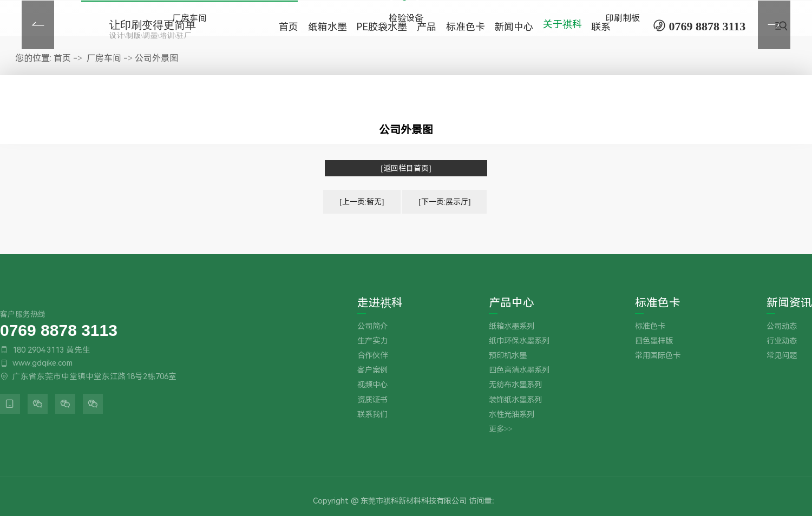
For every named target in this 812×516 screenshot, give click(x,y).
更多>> (501, 429)
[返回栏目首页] (406, 168)
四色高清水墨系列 (519, 370)
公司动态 (782, 326)
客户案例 (372, 370)
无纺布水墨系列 (515, 385)
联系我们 (372, 415)
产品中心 (512, 303)
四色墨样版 (654, 341)
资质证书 (372, 400)
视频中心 (372, 385)
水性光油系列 (512, 415)
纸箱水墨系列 (512, 326)
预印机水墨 (508, 356)
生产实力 (372, 341)
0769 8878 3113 (59, 330)
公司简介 (372, 326)
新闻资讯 (789, 303)
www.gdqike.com (42, 363)
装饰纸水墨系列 (515, 400)
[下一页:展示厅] (444, 202)
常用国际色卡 (658, 356)
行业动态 (782, 341)
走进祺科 (380, 303)
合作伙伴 (372, 356)
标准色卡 (658, 303)
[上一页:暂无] (362, 202)
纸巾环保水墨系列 (519, 341)
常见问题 (782, 356)
